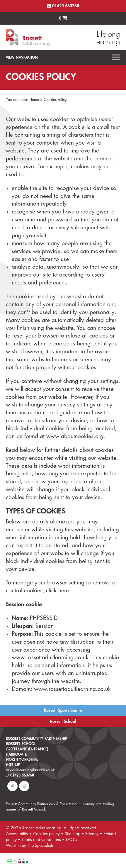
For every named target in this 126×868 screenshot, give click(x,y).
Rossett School (63, 722)
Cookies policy (46, 834)
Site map (73, 834)
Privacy (92, 834)
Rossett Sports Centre (63, 710)
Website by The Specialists (30, 846)
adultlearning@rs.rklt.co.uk (30, 770)
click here (57, 590)
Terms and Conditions (41, 840)
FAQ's (71, 840)
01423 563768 (63, 6)
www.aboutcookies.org (75, 436)
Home (34, 100)
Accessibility (17, 834)
